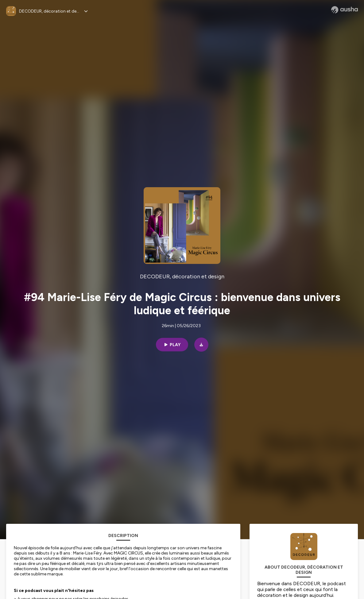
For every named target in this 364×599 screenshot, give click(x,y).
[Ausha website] (345, 10)
